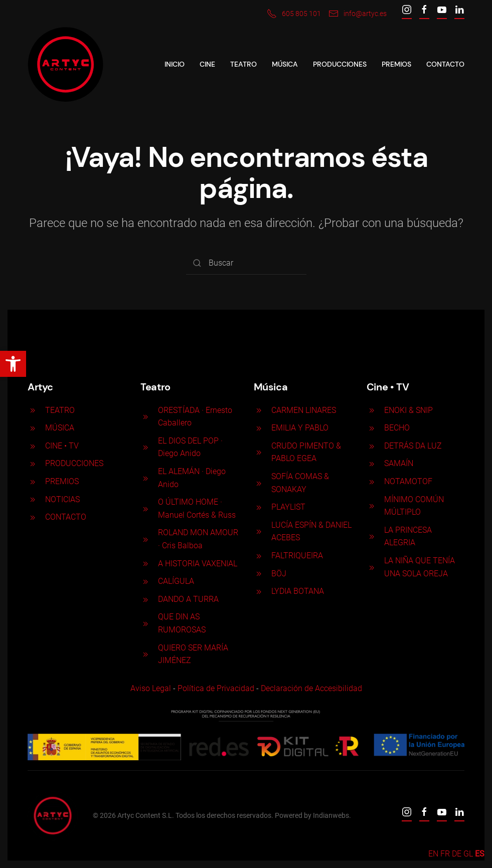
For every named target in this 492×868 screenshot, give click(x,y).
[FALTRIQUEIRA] (257, 556)
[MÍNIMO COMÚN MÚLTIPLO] (370, 505)
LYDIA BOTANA (296, 591)
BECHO (395, 428)
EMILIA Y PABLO (298, 428)
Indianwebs (330, 815)
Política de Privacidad (214, 688)
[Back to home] (65, 65)
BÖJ (277, 574)
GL (468, 854)
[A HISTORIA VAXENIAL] (144, 564)
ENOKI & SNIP (407, 410)
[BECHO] (370, 428)
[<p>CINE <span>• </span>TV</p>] (32, 446)
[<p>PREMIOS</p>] (32, 481)
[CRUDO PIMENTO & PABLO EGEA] (257, 452)
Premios (396, 64)
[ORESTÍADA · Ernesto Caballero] (144, 416)
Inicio (175, 64)
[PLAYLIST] (257, 507)
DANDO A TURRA (187, 599)
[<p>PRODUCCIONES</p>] (32, 463)
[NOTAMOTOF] (370, 481)
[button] (13, 364)
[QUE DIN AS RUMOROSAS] (144, 623)
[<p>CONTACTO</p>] (32, 517)
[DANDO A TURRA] (144, 599)
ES (480, 854)
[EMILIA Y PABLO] (257, 428)
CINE (207, 64)
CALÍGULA (175, 581)
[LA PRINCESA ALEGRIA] (370, 536)
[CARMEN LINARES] (257, 410)
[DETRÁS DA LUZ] (370, 446)
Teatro (243, 64)
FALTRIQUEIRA (296, 556)
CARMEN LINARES (302, 410)
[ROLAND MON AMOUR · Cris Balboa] (144, 539)
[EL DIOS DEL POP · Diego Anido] (144, 447)
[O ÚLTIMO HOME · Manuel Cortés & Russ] (144, 508)
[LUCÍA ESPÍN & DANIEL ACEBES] (257, 531)
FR (445, 854)
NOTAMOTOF (407, 481)
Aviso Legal (149, 688)
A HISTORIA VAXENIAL (197, 564)
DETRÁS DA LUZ (412, 446)
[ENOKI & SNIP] (370, 410)
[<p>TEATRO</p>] (32, 410)
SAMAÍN (397, 463)
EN (433, 854)
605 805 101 (294, 14)
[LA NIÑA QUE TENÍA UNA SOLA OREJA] (370, 567)
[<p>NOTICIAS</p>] (32, 499)
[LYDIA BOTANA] (257, 591)
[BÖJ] (257, 574)
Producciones (340, 64)
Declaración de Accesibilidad (310, 688)
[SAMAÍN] (370, 463)
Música (285, 64)
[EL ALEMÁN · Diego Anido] (144, 478)
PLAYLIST (287, 507)
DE (457, 854)
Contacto (445, 64)
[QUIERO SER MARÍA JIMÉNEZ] (144, 654)
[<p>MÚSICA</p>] (32, 428)
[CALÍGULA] (144, 581)
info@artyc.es (358, 14)
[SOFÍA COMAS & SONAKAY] (257, 483)
